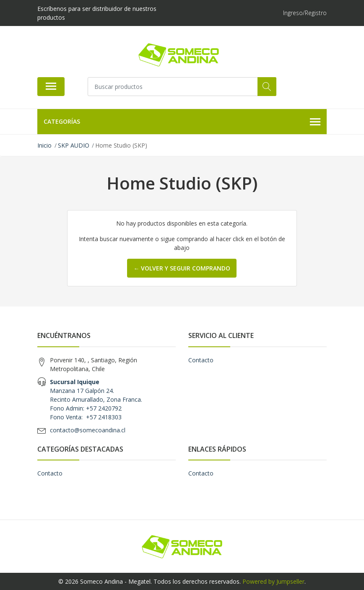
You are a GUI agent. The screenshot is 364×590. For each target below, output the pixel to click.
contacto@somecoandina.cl (88, 430)
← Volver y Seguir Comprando (182, 268)
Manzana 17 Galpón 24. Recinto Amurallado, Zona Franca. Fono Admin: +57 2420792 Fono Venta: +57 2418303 (96, 399)
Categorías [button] (182, 122)
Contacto (201, 360)
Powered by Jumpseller (273, 581)
